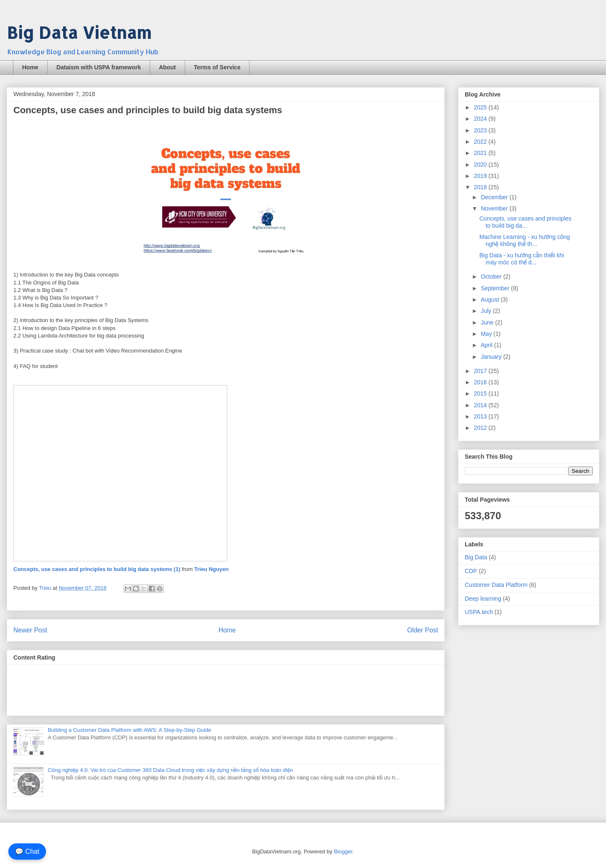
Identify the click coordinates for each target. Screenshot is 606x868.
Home (30, 67)
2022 (481, 142)
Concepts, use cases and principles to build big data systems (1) (97, 569)
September (496, 288)
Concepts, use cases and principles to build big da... (525, 222)
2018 (481, 187)
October (492, 277)
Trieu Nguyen (211, 569)
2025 (481, 107)
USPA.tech (479, 612)
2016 (481, 382)
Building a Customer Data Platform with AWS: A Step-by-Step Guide (129, 730)
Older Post (423, 630)
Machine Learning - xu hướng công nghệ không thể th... (525, 240)
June (488, 322)
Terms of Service (217, 67)
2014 (481, 405)
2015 (481, 393)
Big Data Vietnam (79, 32)
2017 (481, 371)
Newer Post (30, 630)
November (495, 208)
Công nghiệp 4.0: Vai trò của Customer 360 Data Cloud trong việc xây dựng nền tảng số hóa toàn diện (170, 770)
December (495, 197)
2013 (481, 416)
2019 (481, 176)
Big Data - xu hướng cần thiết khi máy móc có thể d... (522, 259)
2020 (481, 165)
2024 (481, 119)
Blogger (343, 852)
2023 (481, 130)
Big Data (476, 557)
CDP (471, 571)
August (490, 299)
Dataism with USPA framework (99, 67)
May (487, 334)
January (492, 357)
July (487, 311)
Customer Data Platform (496, 585)
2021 (481, 153)
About (167, 67)
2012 (481, 428)
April (487, 345)
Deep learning (483, 599)
